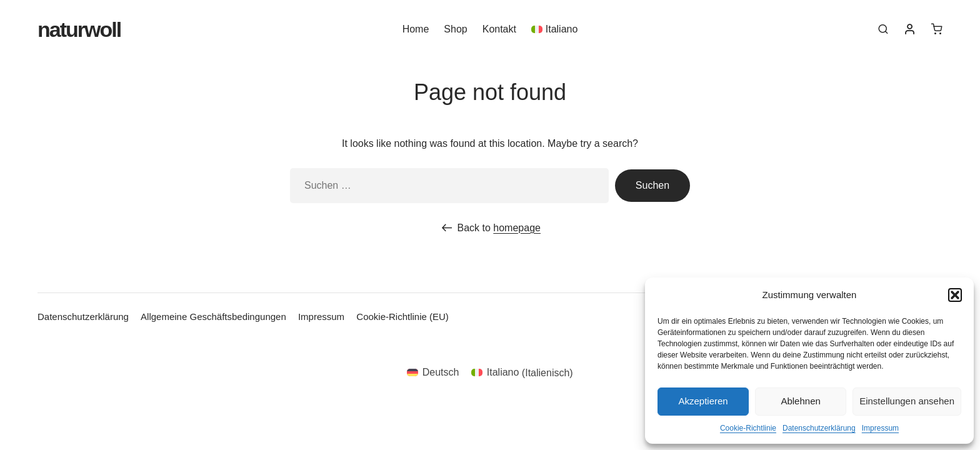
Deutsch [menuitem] (441, 372)
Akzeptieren (703, 401)
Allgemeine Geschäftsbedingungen (213, 317)
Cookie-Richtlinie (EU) (402, 317)
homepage (517, 228)
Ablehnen (800, 401)
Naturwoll (79, 29)
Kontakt (499, 29)
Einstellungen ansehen (907, 401)
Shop (455, 29)
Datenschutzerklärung (819, 428)
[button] (955, 295)
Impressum (880, 428)
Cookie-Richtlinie (748, 428)
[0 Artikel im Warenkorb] (937, 29)
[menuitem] (554, 29)
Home (416, 29)
